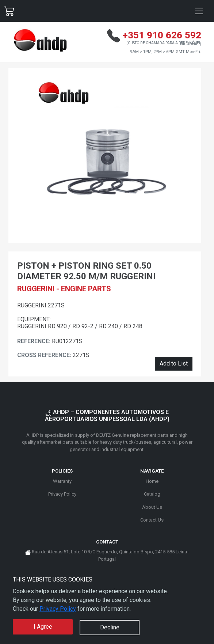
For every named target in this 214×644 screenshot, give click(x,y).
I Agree (43, 627)
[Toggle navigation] (199, 11)
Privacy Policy (58, 609)
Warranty (62, 481)
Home (152, 481)
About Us (152, 507)
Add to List (174, 363)
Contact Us (152, 520)
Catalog (152, 494)
